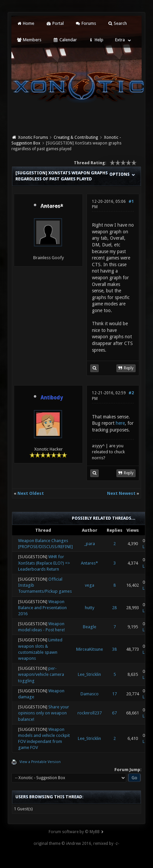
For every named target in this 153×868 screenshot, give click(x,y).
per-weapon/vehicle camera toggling (41, 674)
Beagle (90, 627)
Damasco (90, 694)
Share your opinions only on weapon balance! (44, 713)
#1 (131, 201)
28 (114, 608)
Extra (120, 40)
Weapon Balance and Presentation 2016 (42, 608)
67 (114, 713)
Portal (55, 23)
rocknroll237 (90, 713)
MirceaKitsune (90, 649)
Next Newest (121, 493)
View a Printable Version (40, 762)
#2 (131, 393)
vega (90, 585)
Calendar (65, 40)
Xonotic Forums (33, 137)
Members (29, 40)
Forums (86, 23)
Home (25, 23)
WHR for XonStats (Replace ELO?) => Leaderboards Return (44, 563)
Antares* (89, 563)
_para (90, 544)
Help (96, 40)
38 (114, 649)
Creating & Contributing (76, 137)
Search (117, 23)
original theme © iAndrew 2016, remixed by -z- (76, 844)
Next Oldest (31, 493)
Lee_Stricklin (89, 674)
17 (114, 694)
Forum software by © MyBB (74, 832)
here (120, 423)
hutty (90, 608)
